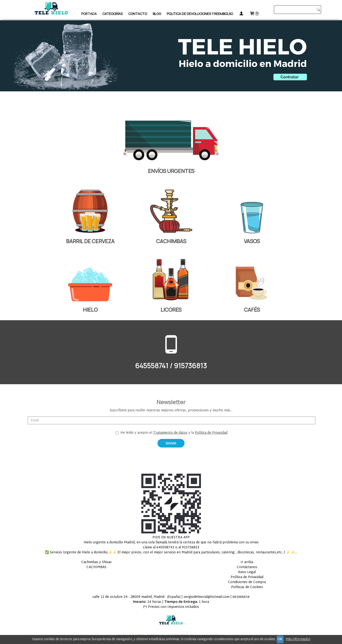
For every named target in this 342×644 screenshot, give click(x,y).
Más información (298, 639)
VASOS (252, 241)
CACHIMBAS (171, 241)
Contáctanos (247, 567)
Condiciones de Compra (247, 582)
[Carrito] (254, 14)
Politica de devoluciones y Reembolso (200, 14)
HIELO (90, 310)
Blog (157, 14)
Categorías (112, 14)
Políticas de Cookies (247, 587)
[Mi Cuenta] (241, 14)
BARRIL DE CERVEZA (90, 241)
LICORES (171, 310)
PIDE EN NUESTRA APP (171, 538)
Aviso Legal (247, 572)
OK (280, 639)
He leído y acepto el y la (172, 433)
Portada (89, 14)
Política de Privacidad (211, 433)
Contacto (138, 14)
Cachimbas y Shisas (96, 562)
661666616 (241, 597)
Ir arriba (247, 562)
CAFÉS (252, 310)
